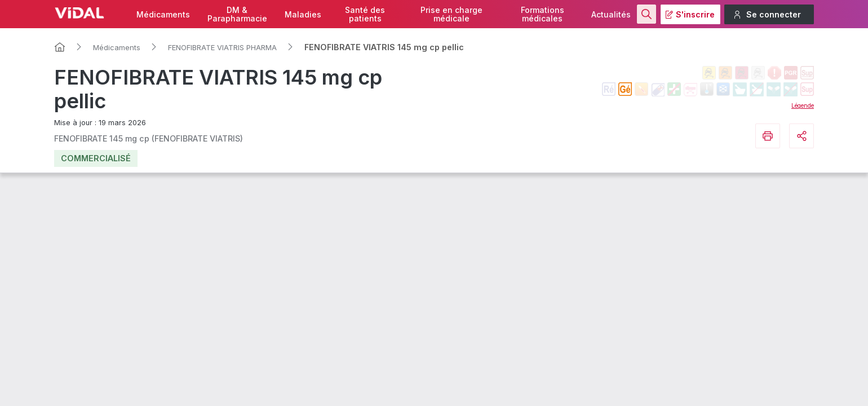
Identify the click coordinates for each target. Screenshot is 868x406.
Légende (803, 105)
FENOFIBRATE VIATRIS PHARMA (222, 47)
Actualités (611, 14)
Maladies (303, 14)
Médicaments (163, 14)
